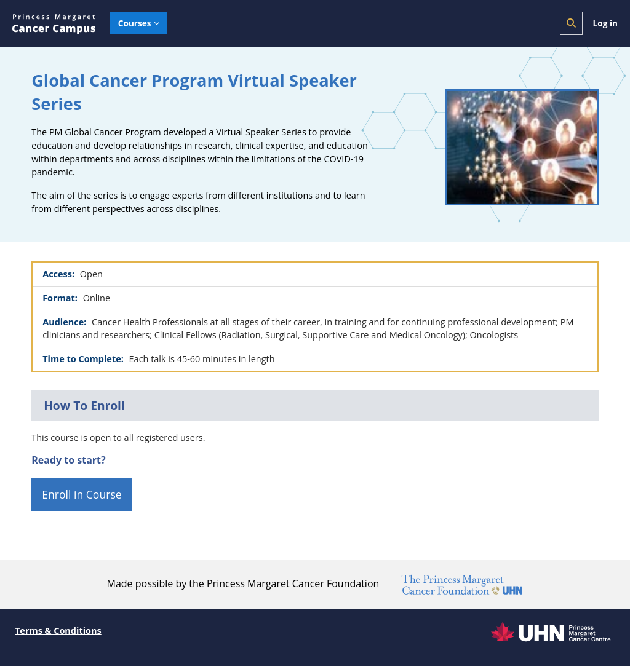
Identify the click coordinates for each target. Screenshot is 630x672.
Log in (605, 23)
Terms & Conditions (59, 636)
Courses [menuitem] (135, 23)
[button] (571, 23)
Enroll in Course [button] (82, 500)
